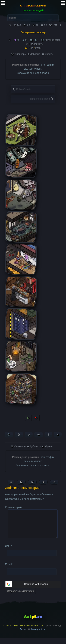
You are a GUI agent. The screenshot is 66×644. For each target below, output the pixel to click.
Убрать (47, 54)
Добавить (34, 54)
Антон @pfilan (53, 40)
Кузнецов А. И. (38, 635)
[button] (33, 590)
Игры (38, 48)
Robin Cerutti (23, 89)
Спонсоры (19, 54)
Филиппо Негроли (40, 99)
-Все (31, 48)
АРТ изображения (33, 6)
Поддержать (35, 44)
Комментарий (13, 507)
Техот (23, 635)
